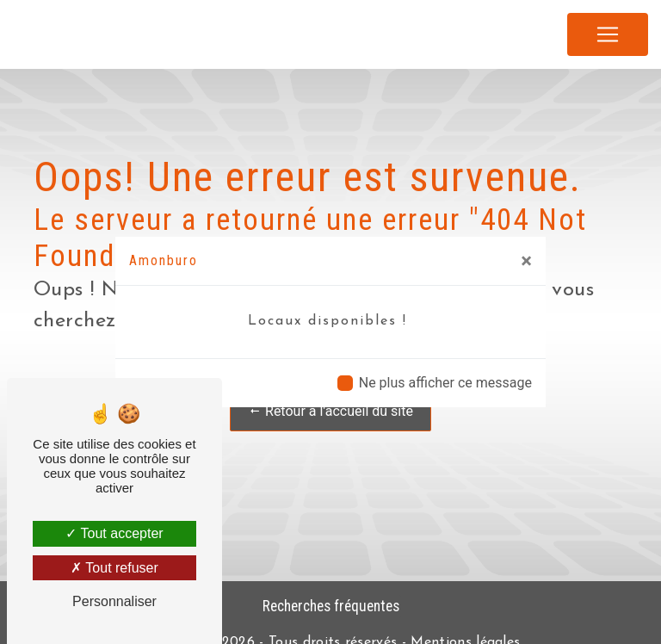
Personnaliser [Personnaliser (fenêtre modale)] (114, 601)
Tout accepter (114, 533)
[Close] (526, 261)
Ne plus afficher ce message (445, 383)
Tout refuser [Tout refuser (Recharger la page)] (114, 568)
